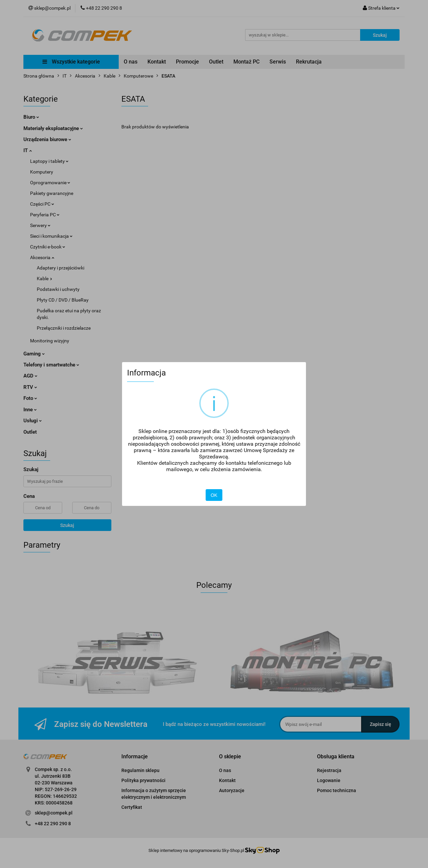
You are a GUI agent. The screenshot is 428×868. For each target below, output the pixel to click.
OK (214, 495)
